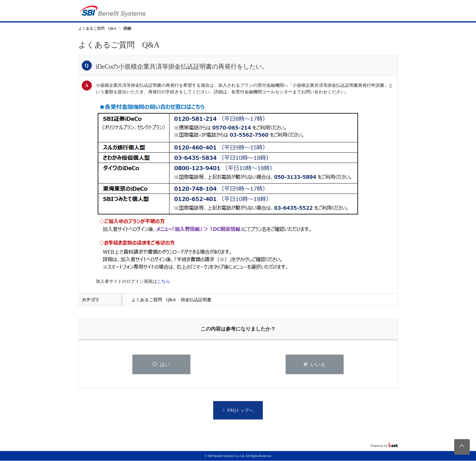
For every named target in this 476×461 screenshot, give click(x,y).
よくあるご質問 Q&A (98, 28)
